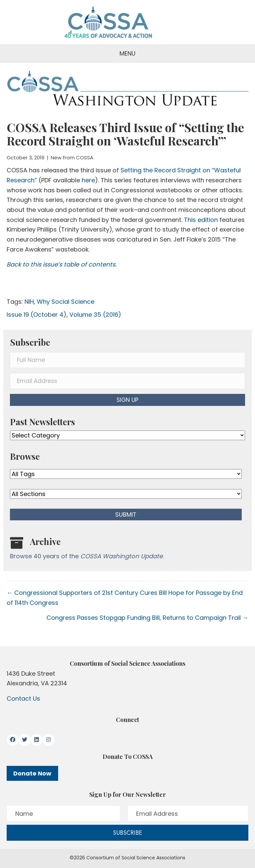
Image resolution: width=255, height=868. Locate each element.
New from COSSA (72, 158)
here (88, 180)
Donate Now (32, 773)
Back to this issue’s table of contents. (62, 264)
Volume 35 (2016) (95, 315)
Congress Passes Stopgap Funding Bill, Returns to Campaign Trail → (147, 618)
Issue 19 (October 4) (37, 315)
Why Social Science (66, 302)
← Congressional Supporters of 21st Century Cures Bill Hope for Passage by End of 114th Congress (125, 598)
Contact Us (23, 698)
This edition (202, 220)
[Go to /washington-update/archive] (127, 550)
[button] (127, 400)
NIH (29, 302)
